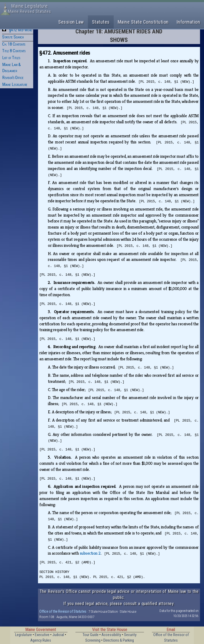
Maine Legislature (15, 84)
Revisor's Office (13, 78)
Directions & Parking (119, 640)
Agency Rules (41, 640)
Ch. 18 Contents (14, 44)
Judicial (58, 635)
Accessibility (111, 635)
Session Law (71, 22)
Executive (42, 635)
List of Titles (11, 58)
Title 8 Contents (14, 51)
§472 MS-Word (21, 30)
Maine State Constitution (143, 22)
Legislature (24, 635)
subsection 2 (90, 553)
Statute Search (13, 37)
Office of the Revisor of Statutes (63, 611)
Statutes (101, 22)
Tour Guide (91, 635)
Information (188, 22)
